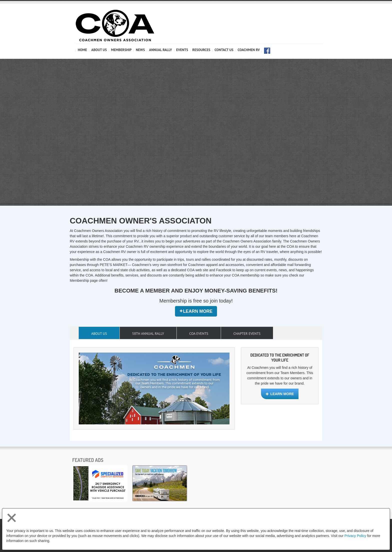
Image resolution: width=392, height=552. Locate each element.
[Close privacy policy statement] (12, 518)
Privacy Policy (355, 536)
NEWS (140, 50)
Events (182, 50)
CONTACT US (224, 50)
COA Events (199, 334)
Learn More (196, 311)
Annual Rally (160, 50)
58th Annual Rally (148, 334)
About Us (99, 334)
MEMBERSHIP (121, 50)
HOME (82, 50)
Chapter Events (247, 334)
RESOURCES (201, 50)
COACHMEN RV (249, 50)
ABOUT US (99, 50)
